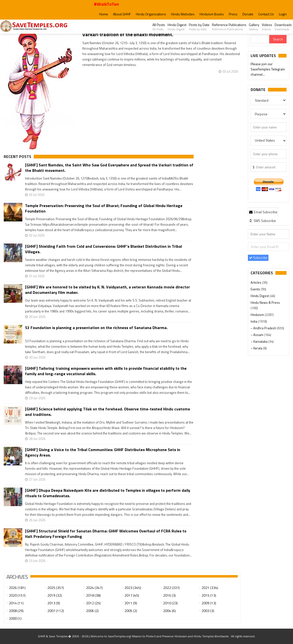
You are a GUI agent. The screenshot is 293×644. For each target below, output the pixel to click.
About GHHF (122, 14)
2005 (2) (131, 611)
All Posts (159, 27)
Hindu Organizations (151, 14)
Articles (256, 282)
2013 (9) (54, 603)
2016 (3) (169, 595)
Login (283, 14)
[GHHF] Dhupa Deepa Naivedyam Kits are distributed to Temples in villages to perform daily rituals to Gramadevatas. (108, 493)
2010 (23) (170, 603)
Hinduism (258, 315)
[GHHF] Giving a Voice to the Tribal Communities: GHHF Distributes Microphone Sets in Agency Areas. (103, 452)
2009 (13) (209, 603)
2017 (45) (132, 595)
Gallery (254, 27)
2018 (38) (93, 595)
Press (233, 14)
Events (256, 289)
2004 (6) (169, 611)
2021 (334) (210, 588)
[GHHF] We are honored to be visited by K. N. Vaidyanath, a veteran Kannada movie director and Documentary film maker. (107, 290)
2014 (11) (16, 603)
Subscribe (258, 258)
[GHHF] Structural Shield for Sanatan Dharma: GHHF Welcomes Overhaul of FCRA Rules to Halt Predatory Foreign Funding (106, 534)
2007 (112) (56, 611)
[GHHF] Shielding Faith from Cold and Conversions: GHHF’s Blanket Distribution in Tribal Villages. (103, 249)
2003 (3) (208, 611)
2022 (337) (171, 588)
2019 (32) (55, 595)
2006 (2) (92, 611)
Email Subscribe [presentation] (263, 212)
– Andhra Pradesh (264, 328)
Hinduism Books (212, 14)
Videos (267, 27)
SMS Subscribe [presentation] (262, 221)
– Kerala (257, 348)
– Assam (257, 335)
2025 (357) (56, 588)
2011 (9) (131, 603)
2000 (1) (15, 618)
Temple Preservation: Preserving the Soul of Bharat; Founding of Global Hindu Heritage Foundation (104, 208)
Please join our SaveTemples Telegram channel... (268, 69)
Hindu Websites (183, 14)
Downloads (283, 27)
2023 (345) (133, 588)
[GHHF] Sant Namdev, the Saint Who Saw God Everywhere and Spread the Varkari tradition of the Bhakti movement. (109, 168)
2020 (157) (17, 595)
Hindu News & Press (265, 303)
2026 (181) (17, 588)
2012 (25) (93, 603)
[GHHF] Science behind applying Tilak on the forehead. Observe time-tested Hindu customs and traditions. (107, 412)
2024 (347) (94, 588)
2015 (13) (209, 595)
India (254, 321)
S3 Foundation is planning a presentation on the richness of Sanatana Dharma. (96, 328)
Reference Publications (229, 27)
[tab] (263, 212)
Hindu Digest (177, 27)
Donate (248, 14)
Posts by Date (199, 27)
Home (104, 14)
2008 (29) (16, 611)
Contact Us (266, 14)
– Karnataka (259, 341)
